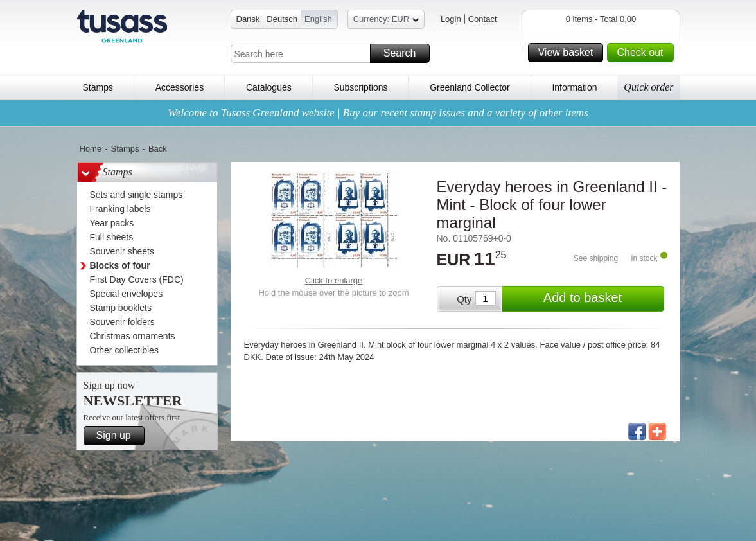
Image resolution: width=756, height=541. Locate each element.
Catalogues (269, 87)
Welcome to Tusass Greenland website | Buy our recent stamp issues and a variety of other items (378, 113)
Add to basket (602, 299)
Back (158, 149)
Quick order (648, 87)
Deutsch (282, 19)
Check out (643, 53)
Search (405, 53)
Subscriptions (360, 87)
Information (574, 87)
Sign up (119, 436)
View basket (568, 53)
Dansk (248, 19)
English (318, 19)
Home (91, 149)
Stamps (98, 87)
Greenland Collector (470, 87)
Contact (483, 19)
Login (451, 19)
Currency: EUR (386, 21)
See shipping (596, 258)
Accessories (180, 87)
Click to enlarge (334, 280)
